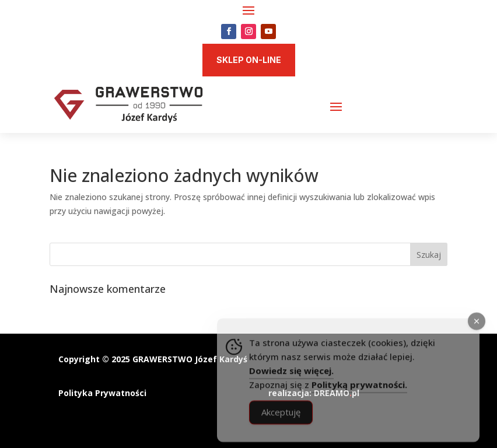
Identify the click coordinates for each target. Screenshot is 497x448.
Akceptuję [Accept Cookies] (281, 423)
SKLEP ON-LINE (249, 60)
